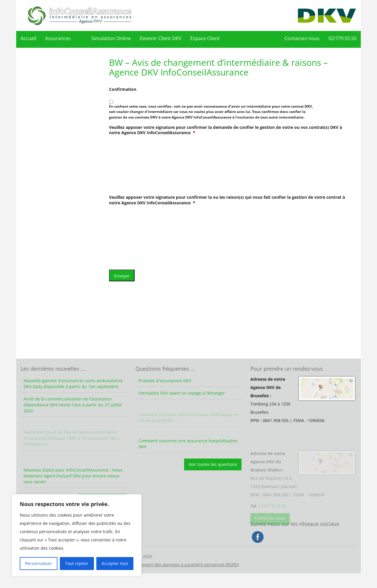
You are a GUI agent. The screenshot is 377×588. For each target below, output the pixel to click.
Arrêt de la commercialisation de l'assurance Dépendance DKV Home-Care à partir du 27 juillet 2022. (73, 412)
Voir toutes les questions (213, 464)
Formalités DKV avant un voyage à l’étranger (182, 400)
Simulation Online (111, 38)
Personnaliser (39, 563)
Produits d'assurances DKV (165, 381)
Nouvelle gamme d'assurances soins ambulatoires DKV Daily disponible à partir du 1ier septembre (73, 383)
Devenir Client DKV (161, 38)
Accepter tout (115, 563)
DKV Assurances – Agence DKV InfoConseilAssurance (80, 15)
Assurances (58, 38)
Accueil (28, 38)
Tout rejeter (77, 563)
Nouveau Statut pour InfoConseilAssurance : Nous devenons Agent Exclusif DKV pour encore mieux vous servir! (73, 476)
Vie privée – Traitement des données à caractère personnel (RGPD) (173, 572)
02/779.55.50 (342, 38)
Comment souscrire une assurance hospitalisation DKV (188, 444)
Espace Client (205, 38)
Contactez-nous (302, 38)
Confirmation (123, 89)
